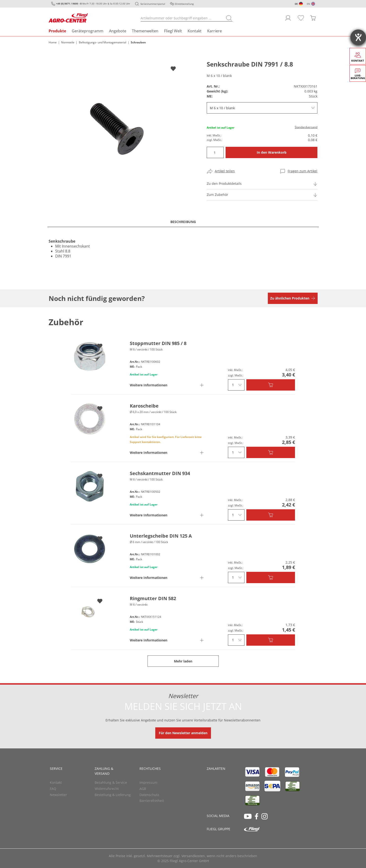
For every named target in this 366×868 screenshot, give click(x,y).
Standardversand (306, 127)
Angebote (118, 31)
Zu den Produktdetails (224, 183)
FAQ (53, 789)
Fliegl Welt (173, 31)
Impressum (148, 782)
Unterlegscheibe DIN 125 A (161, 536)
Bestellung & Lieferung (113, 795)
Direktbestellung (184, 4)
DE (296, 4)
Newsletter (58, 795)
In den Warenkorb (272, 152)
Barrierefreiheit (152, 801)
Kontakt (195, 31)
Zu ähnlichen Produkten (290, 298)
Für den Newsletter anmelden (183, 733)
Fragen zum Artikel (303, 171)
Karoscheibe (144, 406)
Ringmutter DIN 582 (153, 598)
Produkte (57, 31)
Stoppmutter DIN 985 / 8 (158, 343)
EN (308, 4)
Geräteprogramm (88, 31)
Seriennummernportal (153, 4)
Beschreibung (183, 222)
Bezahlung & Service (111, 782)
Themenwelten (145, 31)
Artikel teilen (225, 171)
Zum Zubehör (217, 195)
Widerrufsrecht (107, 789)
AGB (143, 789)
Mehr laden (183, 661)
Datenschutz (149, 795)
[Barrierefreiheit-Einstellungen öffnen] (358, 37)
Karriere (215, 31)
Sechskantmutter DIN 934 (160, 473)
